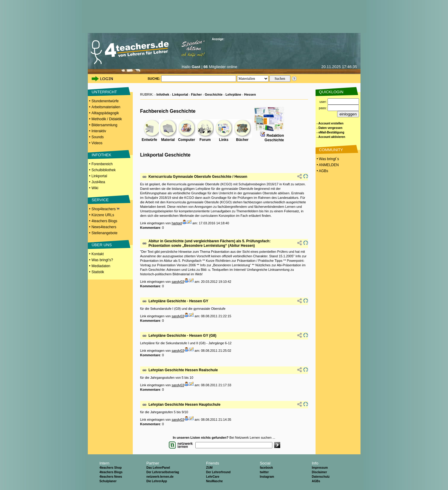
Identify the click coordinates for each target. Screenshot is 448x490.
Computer (187, 140)
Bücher (242, 140)
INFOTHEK (102, 155)
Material (168, 140)
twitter (264, 472)
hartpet (177, 223)
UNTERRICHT (104, 92)
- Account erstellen (330, 123)
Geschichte (214, 94)
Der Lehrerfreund (218, 472)
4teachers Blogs (104, 221)
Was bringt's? (102, 260)
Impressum (320, 468)
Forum (205, 140)
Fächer (196, 94)
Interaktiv (99, 131)
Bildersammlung (104, 125)
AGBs (316, 481)
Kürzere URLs (103, 215)
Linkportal (99, 176)
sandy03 (178, 282)
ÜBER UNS (102, 245)
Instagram (267, 477)
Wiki (95, 188)
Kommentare (150, 228)
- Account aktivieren (331, 137)
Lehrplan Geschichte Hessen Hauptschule (185, 405)
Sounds (98, 137)
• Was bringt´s (328, 159)
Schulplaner (108, 481)
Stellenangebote (104, 233)
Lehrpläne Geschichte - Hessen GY (178, 301)
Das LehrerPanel (158, 468)
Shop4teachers (105, 209)
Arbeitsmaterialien (106, 107)
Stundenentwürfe (105, 101)
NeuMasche (215, 481)
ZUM (209, 468)
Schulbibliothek (104, 170)
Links (224, 140)
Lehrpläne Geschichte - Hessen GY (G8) (183, 336)
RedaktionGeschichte (274, 138)
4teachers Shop (111, 468)
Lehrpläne (233, 94)
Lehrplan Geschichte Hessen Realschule (183, 370)
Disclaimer (319, 472)
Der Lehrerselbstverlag (163, 472)
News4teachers (104, 227)
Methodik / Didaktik (107, 119)
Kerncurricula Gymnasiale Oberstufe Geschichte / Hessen (198, 177)
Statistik (98, 272)
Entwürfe (149, 140)
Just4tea (98, 182)
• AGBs (322, 171)
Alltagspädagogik (105, 113)
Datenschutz (320, 477)
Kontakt (98, 254)
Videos (97, 143)
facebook (266, 468)
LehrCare (213, 477)
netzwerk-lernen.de (160, 477)
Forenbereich (102, 164)
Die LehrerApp (157, 481)
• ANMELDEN (327, 165)
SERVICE (100, 200)
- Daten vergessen (330, 128)
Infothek (163, 94)
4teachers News (111, 477)
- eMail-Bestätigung (331, 132)
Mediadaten (101, 266)
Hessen (250, 94)
